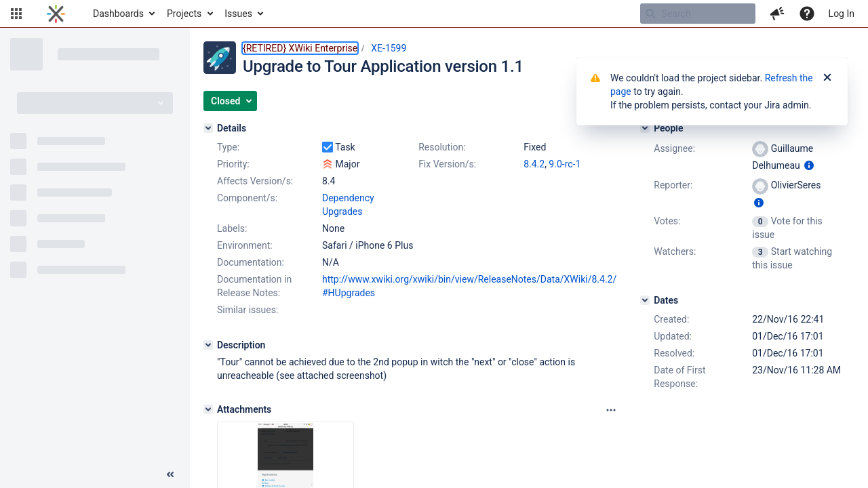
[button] (16, 14)
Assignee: (674, 148)
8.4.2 (534, 164)
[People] (645, 128)
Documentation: (251, 262)
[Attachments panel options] (611, 410)
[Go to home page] (56, 14)
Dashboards (118, 14)
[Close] (827, 78)
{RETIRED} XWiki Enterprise (300, 48)
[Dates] (645, 300)
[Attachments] (208, 409)
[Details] (208, 128)
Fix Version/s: (447, 164)
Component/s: (247, 198)
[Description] (208, 345)
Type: (228, 147)
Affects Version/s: (255, 181)
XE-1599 (389, 48)
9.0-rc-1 (565, 164)
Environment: (245, 245)
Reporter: (673, 185)
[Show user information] (809, 165)
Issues (238, 14)
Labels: (232, 228)
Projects (184, 14)
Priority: (233, 164)
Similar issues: (248, 310)
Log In (842, 14)
